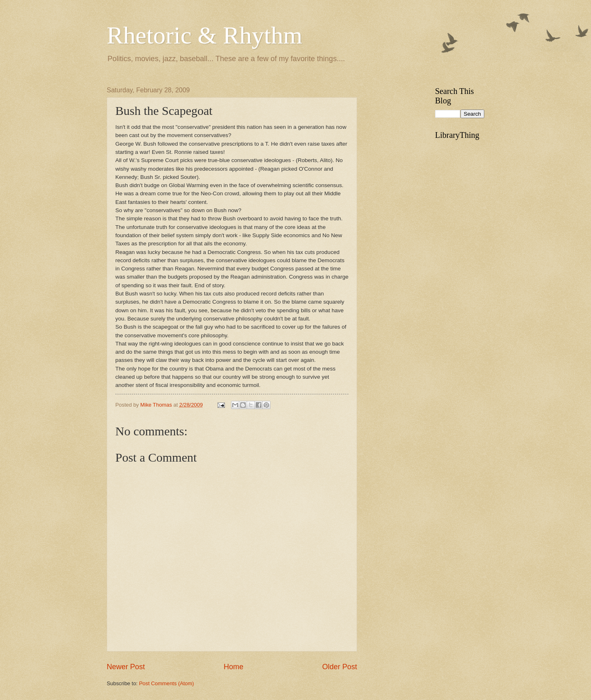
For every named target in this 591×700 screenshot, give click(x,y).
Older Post (340, 667)
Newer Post (126, 667)
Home (234, 667)
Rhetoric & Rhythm (205, 35)
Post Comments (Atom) (167, 683)
